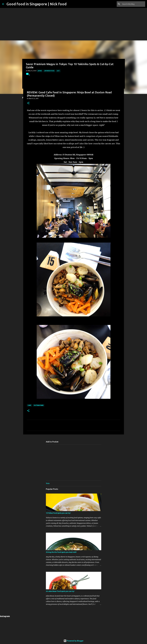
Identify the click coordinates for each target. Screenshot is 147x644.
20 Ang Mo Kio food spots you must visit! (61, 552)
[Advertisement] (74, 16)
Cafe (29, 405)
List (58, 71)
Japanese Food (49, 71)
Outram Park (39, 405)
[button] (28, 103)
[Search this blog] (133, 4)
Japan (40, 71)
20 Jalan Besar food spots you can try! (60, 591)
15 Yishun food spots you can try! (58, 513)
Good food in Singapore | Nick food (36, 4)
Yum (48, 483)
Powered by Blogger (74, 641)
